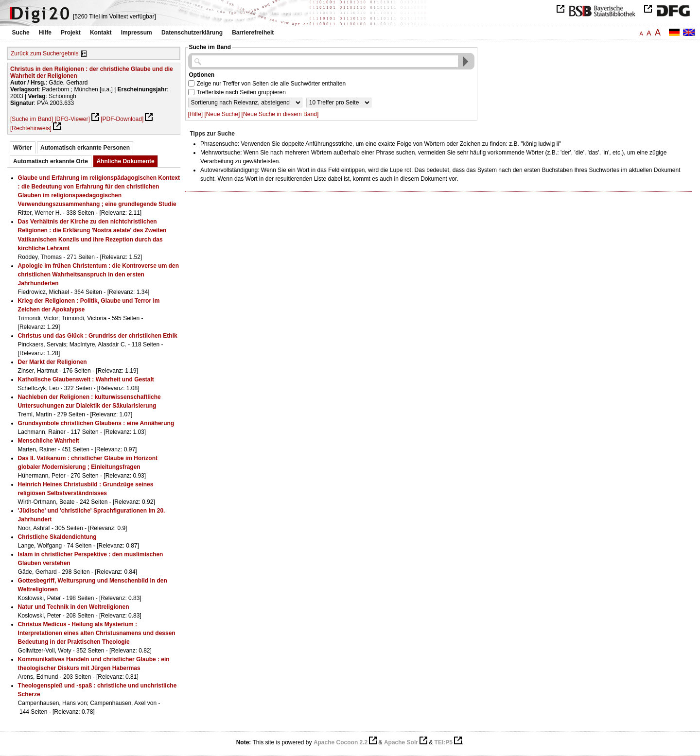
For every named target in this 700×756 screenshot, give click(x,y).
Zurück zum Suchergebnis (44, 53)
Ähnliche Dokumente (125, 161)
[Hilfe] (196, 114)
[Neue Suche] (222, 114)
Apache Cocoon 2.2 (341, 742)
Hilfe (45, 33)
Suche (21, 33)
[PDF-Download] (122, 119)
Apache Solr (401, 742)
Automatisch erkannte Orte (51, 161)
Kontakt (101, 33)
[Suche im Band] (32, 119)
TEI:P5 (444, 742)
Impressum (137, 33)
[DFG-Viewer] (72, 119)
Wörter (23, 148)
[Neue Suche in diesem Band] (280, 114)
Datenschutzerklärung (192, 33)
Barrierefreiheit (253, 33)
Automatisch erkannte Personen (85, 148)
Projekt (71, 33)
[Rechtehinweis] (31, 128)
